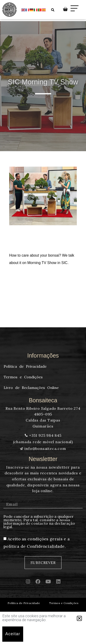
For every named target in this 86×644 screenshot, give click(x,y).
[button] (79, 618)
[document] (43, 322)
